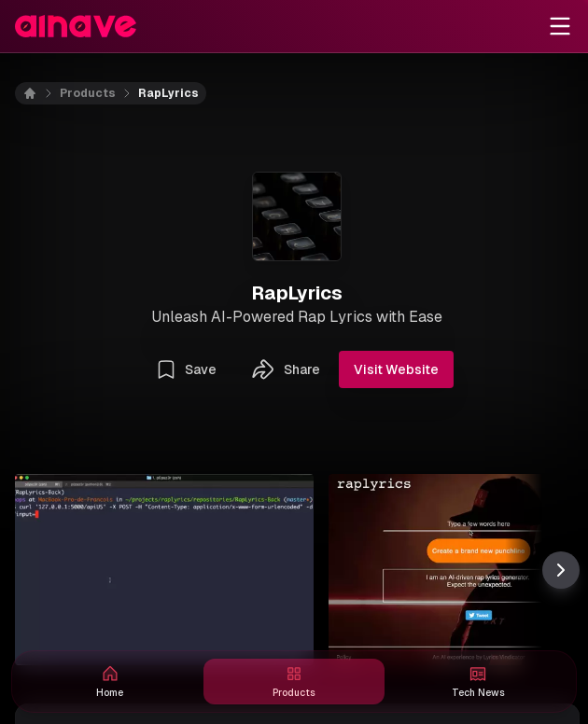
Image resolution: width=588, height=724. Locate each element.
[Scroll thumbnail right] (561, 570)
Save (186, 369)
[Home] (41, 93)
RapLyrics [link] (168, 93)
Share (285, 369)
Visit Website (396, 369)
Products (88, 93)
